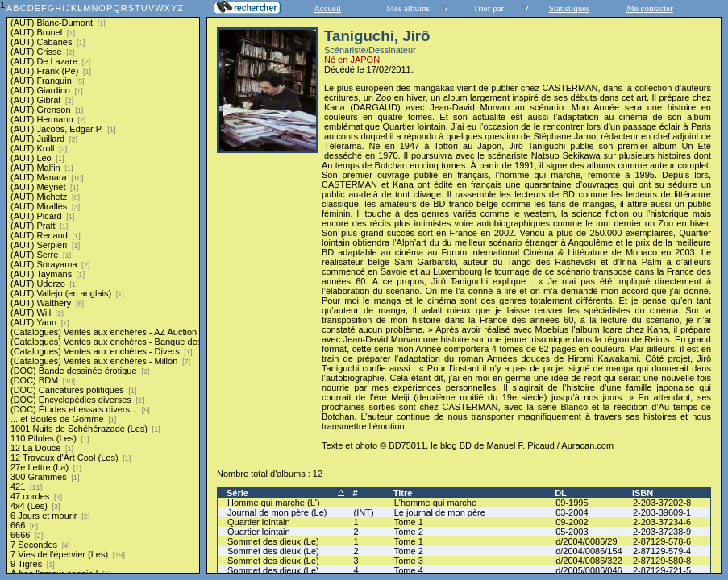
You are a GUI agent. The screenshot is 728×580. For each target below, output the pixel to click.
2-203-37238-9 (662, 532)
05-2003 (572, 532)
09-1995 (572, 503)
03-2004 (572, 512)
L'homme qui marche (435, 503)
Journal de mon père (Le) (277, 512)
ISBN (643, 493)
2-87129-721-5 (662, 570)
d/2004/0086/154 (589, 551)
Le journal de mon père (440, 512)
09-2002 (572, 522)
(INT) (364, 512)
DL (561, 493)
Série (237, 493)
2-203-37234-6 (662, 522)
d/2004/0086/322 (589, 561)
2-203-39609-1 (662, 512)
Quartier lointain (259, 522)
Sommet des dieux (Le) (273, 541)
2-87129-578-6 (662, 541)
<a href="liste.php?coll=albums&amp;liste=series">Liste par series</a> (103, 287)
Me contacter (650, 8)
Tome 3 (409, 561)
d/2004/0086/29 (586, 541)
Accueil (327, 8)
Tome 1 (409, 522)
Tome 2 (409, 532)
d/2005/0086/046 (589, 570)
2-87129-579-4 (662, 551)
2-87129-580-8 (662, 561)
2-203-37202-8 (662, 503)
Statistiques (570, 8)
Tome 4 (409, 570)
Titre (403, 493)
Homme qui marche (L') (274, 503)
